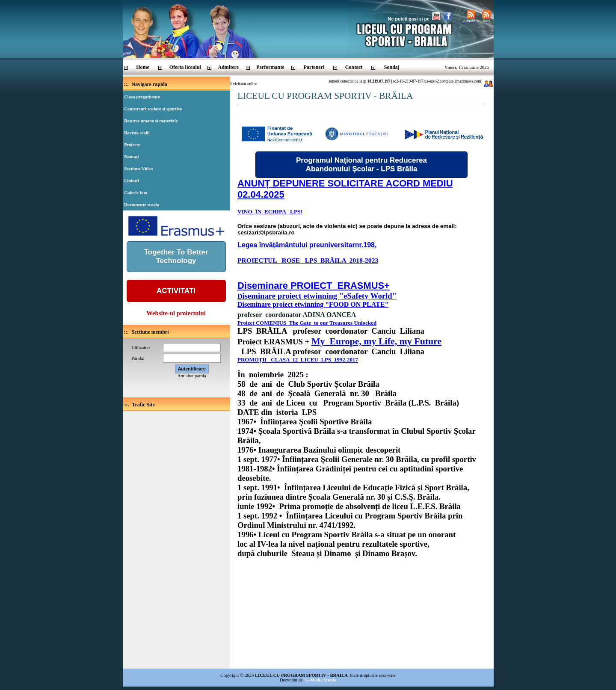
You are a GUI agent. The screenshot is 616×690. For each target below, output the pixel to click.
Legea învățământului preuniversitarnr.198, (307, 245)
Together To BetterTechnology (176, 256)
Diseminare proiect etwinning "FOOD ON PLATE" (313, 304)
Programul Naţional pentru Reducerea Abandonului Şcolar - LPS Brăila (361, 164)
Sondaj (392, 67)
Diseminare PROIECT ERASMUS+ (314, 286)
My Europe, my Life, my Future (376, 341)
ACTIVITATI (176, 291)
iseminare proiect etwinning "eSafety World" (320, 296)
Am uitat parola (192, 376)
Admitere (228, 67)
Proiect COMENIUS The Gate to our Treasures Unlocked (307, 323)
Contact (354, 67)
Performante (270, 67)
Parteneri (314, 67)
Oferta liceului (185, 67)
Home (143, 67)
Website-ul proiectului (176, 313)
